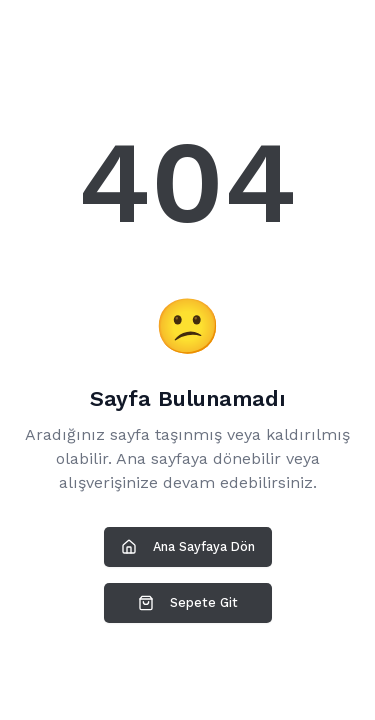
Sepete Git (188, 603)
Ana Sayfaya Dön (188, 547)
